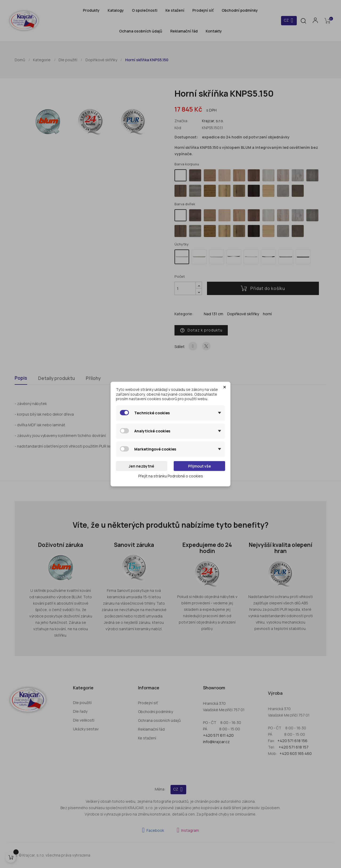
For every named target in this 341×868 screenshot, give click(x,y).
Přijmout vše (200, 466)
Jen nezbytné (141, 466)
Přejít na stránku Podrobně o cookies (171, 476)
